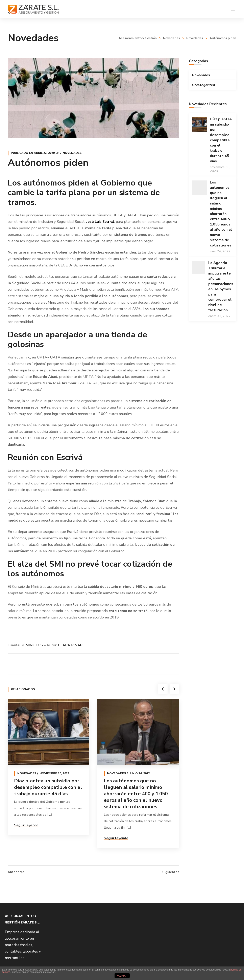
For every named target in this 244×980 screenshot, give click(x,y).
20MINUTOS (32, 645)
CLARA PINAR (70, 645)
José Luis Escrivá (100, 222)
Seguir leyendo (26, 825)
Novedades (172, 38)
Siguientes (171, 871)
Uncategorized (204, 85)
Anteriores (16, 871)
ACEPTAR (122, 976)
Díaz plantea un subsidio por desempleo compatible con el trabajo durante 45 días (48, 787)
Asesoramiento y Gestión (138, 38)
